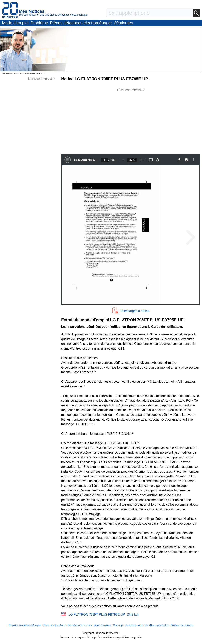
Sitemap (118, 625)
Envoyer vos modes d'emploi (25, 625)
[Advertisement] (131, 120)
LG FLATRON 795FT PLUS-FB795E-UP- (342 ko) (103, 615)
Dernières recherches (80, 625)
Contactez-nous (134, 625)
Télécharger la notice (134, 311)
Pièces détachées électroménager (81, 23)
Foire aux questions (54, 625)
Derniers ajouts (103, 625)
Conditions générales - (158, 625)
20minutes (123, 23)
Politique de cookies (182, 625)
